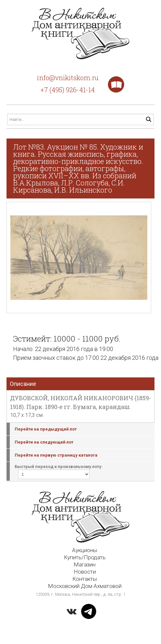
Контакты (85, 579)
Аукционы (85, 550)
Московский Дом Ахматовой (85, 586)
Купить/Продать (85, 557)
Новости (85, 572)
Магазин (85, 564)
